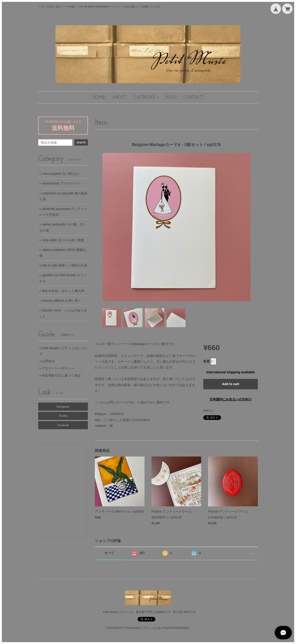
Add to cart (231, 384)
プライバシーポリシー (58, 368)
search (81, 142)
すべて (109, 553)
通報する (208, 411)
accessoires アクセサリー (61, 183)
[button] (146, 97)
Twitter (63, 416)
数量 (207, 361)
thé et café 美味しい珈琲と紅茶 (65, 265)
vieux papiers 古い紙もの (60, 174)
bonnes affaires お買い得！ (62, 301)
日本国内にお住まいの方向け (231, 399)
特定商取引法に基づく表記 (61, 375)
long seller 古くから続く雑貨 (63, 240)
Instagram (63, 407)
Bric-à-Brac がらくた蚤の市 (63, 291)
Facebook (63, 425)
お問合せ (48, 361)
